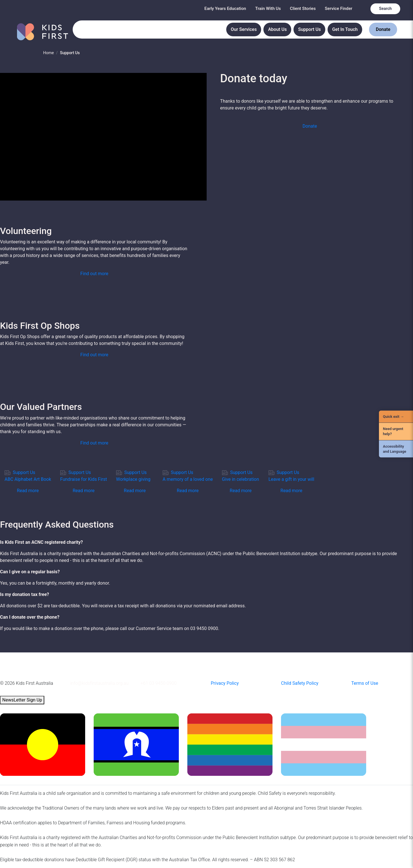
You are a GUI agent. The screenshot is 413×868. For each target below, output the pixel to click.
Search (385, 9)
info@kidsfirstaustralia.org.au (99, 683)
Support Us (309, 29)
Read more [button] (28, 491)
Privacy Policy (225, 683)
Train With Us (268, 9)
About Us (277, 29)
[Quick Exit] (396, 417)
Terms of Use (365, 683)
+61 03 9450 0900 (159, 683)
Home (49, 53)
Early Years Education (225, 9)
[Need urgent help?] (396, 431)
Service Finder (338, 9)
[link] (28, 482)
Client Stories (303, 9)
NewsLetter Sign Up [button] (22, 700)
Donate (383, 29)
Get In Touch (345, 29)
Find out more (94, 274)
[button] (310, 126)
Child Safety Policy (300, 683)
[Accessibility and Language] (396, 449)
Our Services (244, 29)
